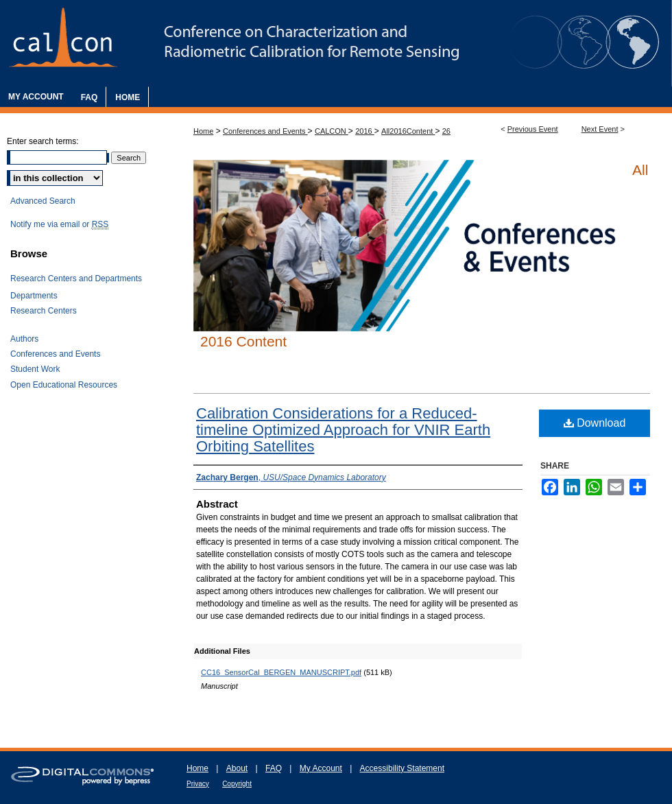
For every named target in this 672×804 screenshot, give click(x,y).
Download (595, 423)
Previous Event (533, 129)
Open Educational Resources (64, 385)
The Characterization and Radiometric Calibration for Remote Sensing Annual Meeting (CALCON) (336, 43)
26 (446, 131)
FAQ (274, 768)
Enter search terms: (43, 141)
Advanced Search (43, 201)
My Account (321, 768)
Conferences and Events (265, 131)
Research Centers (44, 311)
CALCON (332, 131)
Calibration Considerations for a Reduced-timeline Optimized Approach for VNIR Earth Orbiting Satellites (343, 430)
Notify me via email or (59, 224)
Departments (34, 296)
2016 (365, 131)
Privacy (198, 784)
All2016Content (408, 131)
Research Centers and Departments (76, 279)
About (237, 768)
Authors (24, 339)
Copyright (237, 784)
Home (203, 131)
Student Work (35, 369)
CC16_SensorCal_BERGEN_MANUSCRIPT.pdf (281, 672)
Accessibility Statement (402, 768)
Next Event (600, 129)
